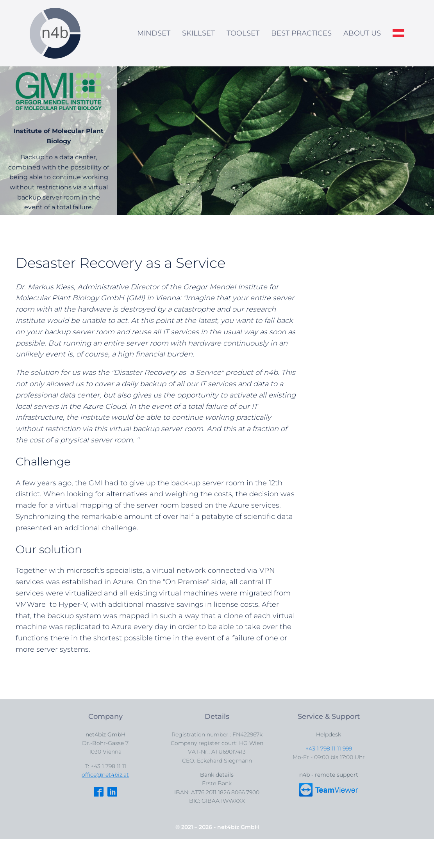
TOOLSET (243, 33)
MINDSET (154, 33)
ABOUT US (362, 33)
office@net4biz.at (105, 775)
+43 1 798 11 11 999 (329, 749)
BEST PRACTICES (301, 33)
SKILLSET (198, 33)
